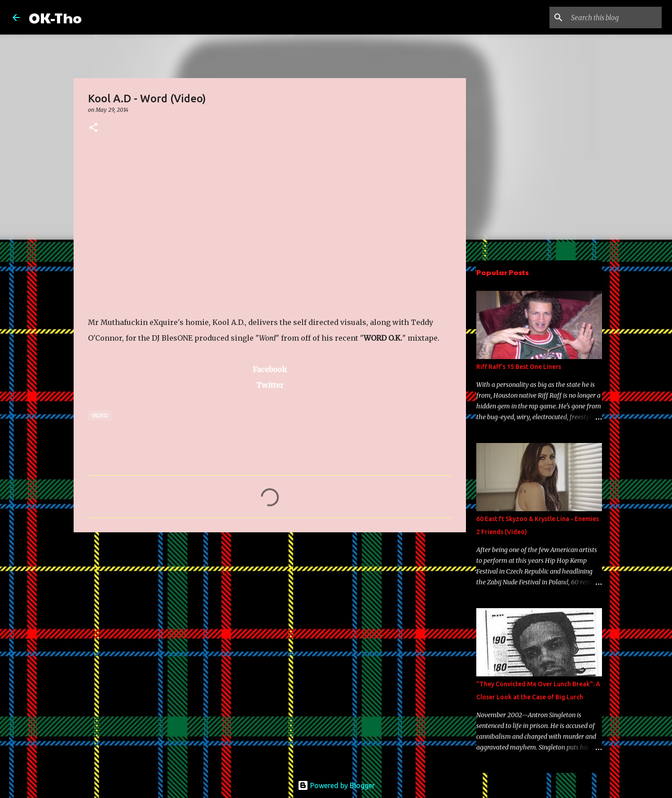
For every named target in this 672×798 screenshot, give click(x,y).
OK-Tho (55, 17)
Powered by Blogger (336, 785)
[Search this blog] (615, 18)
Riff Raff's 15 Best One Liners (519, 367)
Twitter (270, 385)
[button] (93, 128)
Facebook (270, 369)
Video (100, 415)
